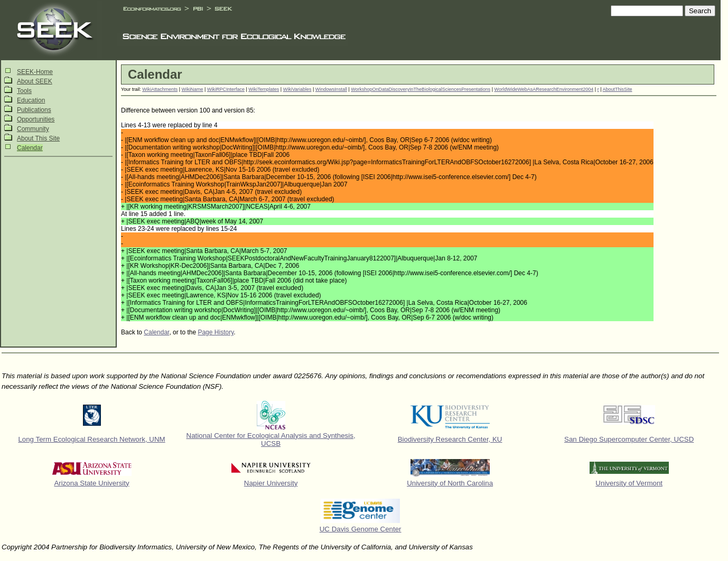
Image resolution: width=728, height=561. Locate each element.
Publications (34, 110)
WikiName (193, 89)
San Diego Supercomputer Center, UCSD (629, 439)
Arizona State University (91, 483)
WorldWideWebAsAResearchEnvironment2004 (544, 89)
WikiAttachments (160, 89)
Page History (216, 332)
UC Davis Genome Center (361, 529)
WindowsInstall (331, 89)
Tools (24, 91)
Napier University (271, 483)
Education (31, 100)
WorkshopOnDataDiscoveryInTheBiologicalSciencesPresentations (421, 89)
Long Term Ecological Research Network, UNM (91, 439)
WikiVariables (297, 89)
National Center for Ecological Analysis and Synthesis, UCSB (271, 440)
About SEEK (35, 81)
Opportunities (36, 119)
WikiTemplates (264, 89)
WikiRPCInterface (226, 89)
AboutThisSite (618, 89)
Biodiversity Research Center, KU (450, 439)
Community (33, 129)
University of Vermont (629, 483)
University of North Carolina (450, 483)
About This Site (38, 138)
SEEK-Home (35, 72)
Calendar (30, 148)
